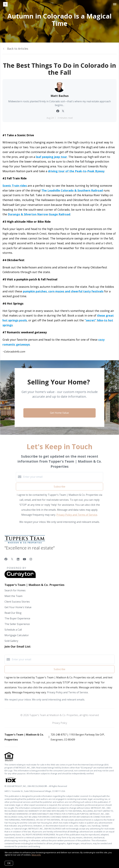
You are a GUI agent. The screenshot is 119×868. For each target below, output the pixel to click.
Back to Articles (18, 49)
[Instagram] (31, 559)
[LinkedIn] (18, 559)
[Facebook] (6, 559)
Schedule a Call (13, 630)
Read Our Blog (13, 613)
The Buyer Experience (17, 618)
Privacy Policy (60, 723)
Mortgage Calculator (17, 635)
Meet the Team (13, 596)
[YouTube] (24, 559)
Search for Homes (15, 590)
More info (36, 855)
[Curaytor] (20, 577)
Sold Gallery (11, 641)
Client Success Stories (17, 602)
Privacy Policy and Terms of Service (77, 515)
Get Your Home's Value (18, 607)
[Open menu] (115, 4)
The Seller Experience (17, 624)
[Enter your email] (63, 477)
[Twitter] (12, 559)
